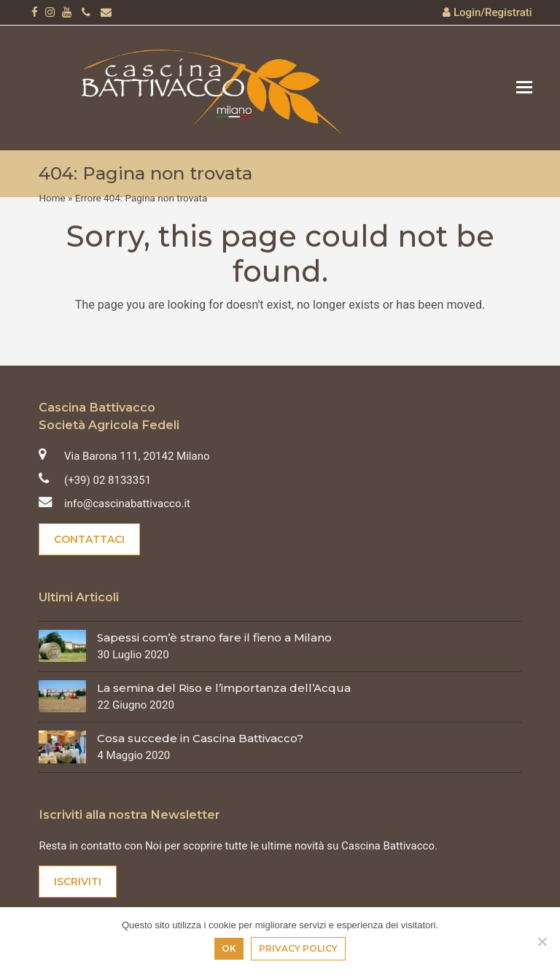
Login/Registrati (493, 12)
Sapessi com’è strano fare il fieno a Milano (214, 637)
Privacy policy (298, 948)
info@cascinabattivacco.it (127, 504)
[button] (524, 88)
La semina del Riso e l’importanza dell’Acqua (224, 688)
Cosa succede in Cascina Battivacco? (200, 738)
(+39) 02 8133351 (108, 480)
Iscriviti (78, 882)
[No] (542, 941)
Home (52, 198)
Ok (229, 948)
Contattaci (89, 539)
